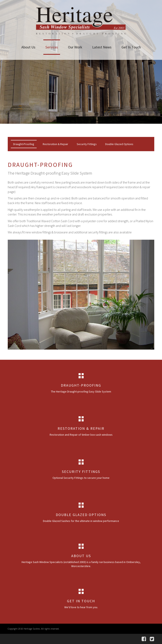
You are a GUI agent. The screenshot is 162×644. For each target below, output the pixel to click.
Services (52, 47)
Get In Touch (131, 47)
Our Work (75, 47)
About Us (28, 47)
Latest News (102, 47)
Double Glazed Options (119, 144)
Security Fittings (87, 144)
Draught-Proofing (24, 144)
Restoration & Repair (55, 144)
